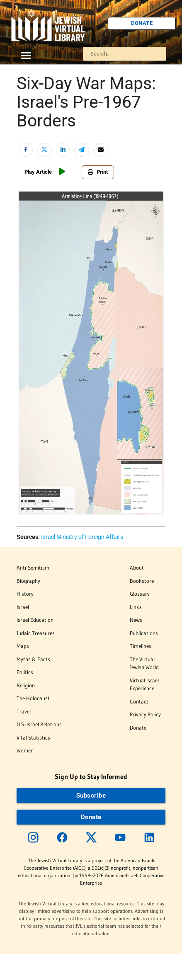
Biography (28, 581)
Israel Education (35, 620)
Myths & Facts (33, 659)
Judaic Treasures (36, 633)
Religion (26, 685)
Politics (25, 672)
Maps (23, 646)
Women (25, 750)
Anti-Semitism (33, 568)
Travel (24, 711)
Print (98, 172)
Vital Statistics (33, 737)
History (25, 594)
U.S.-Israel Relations (39, 724)
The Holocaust (33, 698)
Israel (23, 607)
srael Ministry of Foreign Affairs (83, 537)
